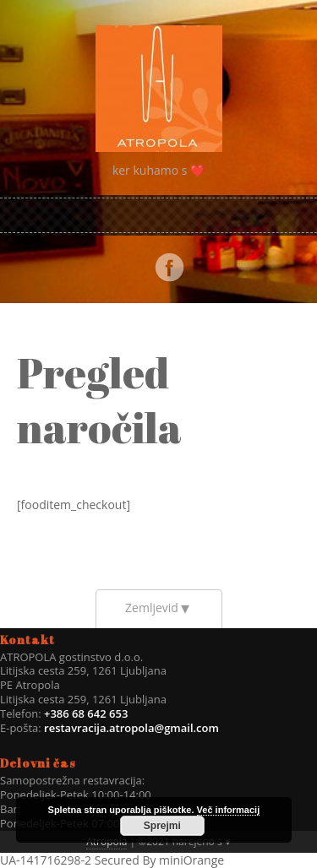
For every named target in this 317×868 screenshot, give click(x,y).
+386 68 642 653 (85, 713)
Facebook (169, 268)
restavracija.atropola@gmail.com (131, 728)
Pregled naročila (99, 400)
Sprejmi (162, 826)
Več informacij (229, 810)
